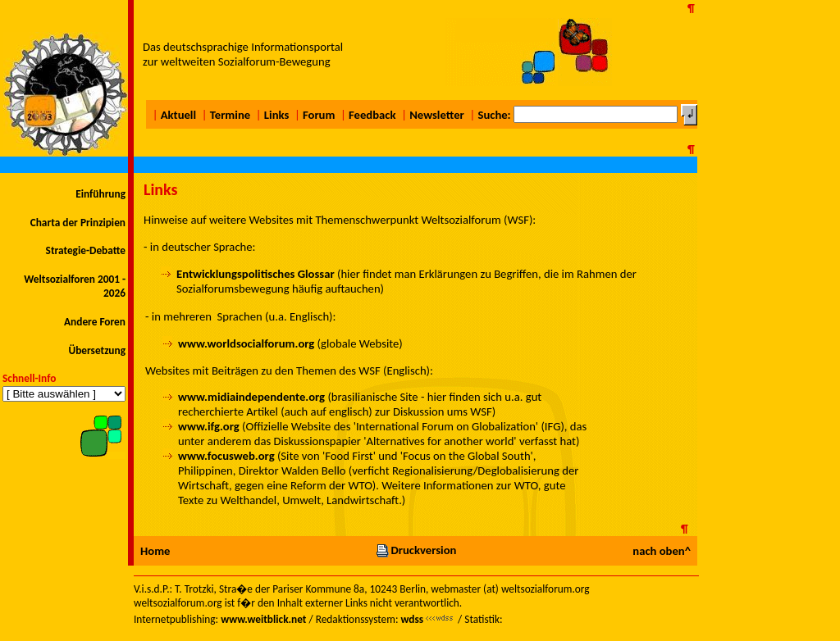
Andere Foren (95, 322)
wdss (412, 619)
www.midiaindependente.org (251, 397)
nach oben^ (662, 551)
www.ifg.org (209, 426)
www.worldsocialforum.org (246, 343)
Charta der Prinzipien (78, 223)
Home (155, 551)
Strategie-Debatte (86, 250)
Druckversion (416, 550)
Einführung (100, 194)
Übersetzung (97, 350)
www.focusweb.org (226, 456)
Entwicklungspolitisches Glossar (256, 274)
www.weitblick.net (263, 619)
